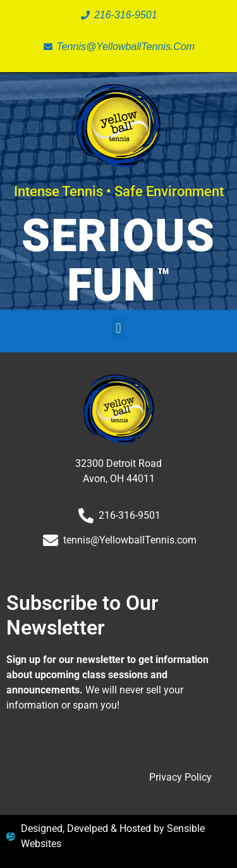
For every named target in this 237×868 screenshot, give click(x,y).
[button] (118, 328)
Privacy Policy (180, 777)
